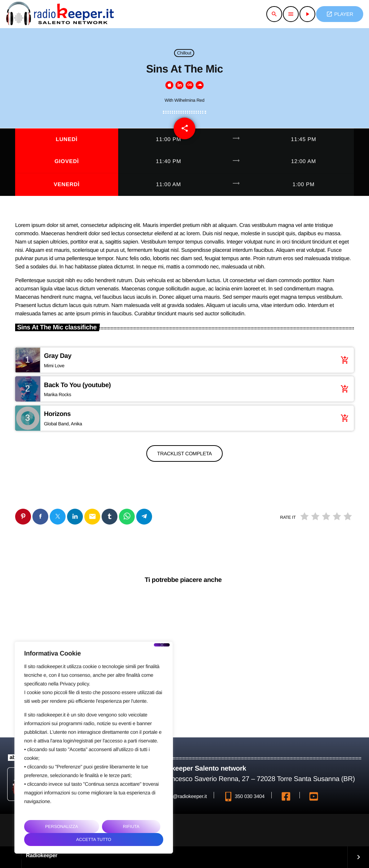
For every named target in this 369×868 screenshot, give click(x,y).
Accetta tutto (94, 839)
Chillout (184, 53)
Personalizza (61, 827)
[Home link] (60, 14)
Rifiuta (131, 827)
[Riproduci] (307, 14)
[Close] (162, 645)
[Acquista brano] (343, 360)
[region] (94, 748)
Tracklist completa (184, 453)
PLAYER (340, 14)
